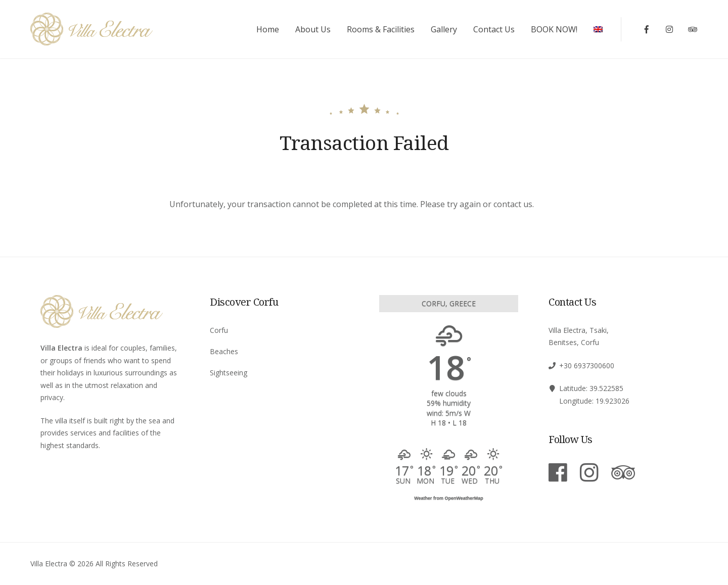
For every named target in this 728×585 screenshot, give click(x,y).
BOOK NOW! (554, 29)
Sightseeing (229, 373)
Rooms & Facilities (381, 29)
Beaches (224, 351)
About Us (313, 29)
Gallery (444, 29)
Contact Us (494, 29)
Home (268, 29)
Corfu (219, 330)
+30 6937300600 (587, 365)
